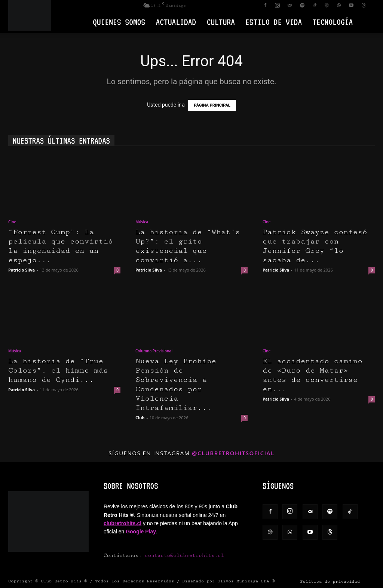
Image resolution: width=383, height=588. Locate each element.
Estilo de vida (274, 22)
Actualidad (176, 22)
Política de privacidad (330, 581)
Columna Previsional (154, 351)
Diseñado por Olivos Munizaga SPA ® (228, 581)
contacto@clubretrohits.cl (184, 555)
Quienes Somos (119, 22)
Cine (12, 222)
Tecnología (333, 22)
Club (140, 418)
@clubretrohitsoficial (233, 453)
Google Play (141, 532)
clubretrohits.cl (122, 523)
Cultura (221, 22)
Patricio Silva (22, 270)
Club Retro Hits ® (64, 581)
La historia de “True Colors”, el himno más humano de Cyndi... (58, 370)
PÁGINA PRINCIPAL (212, 105)
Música (142, 222)
